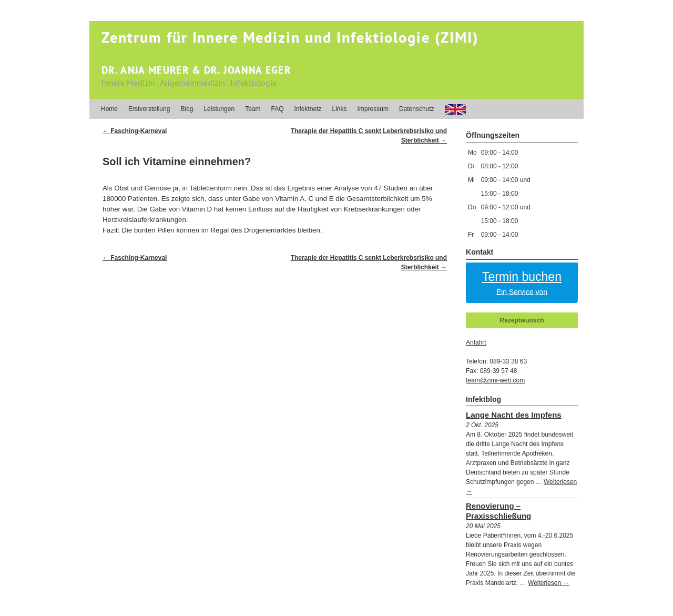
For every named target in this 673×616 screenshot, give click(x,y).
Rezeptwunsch (522, 320)
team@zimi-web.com (495, 380)
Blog (187, 109)
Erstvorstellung (149, 109)
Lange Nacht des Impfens (514, 415)
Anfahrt (476, 342)
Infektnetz (308, 109)
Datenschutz (417, 109)
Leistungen (219, 109)
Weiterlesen (548, 583)
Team (253, 109)
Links (340, 109)
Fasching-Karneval (135, 131)
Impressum (373, 109)
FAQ (277, 109)
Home (109, 109)
